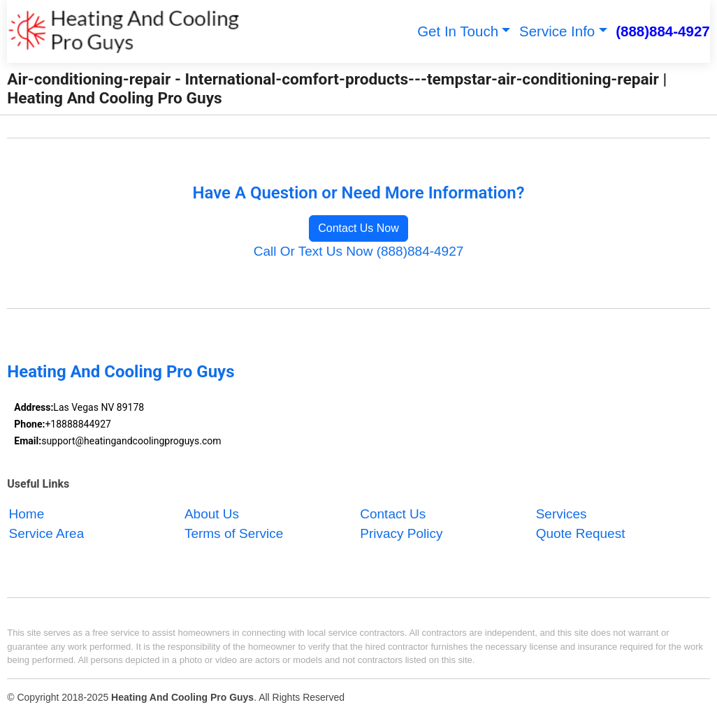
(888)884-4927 (663, 31)
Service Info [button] (557, 31)
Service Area (47, 534)
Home (27, 514)
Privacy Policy (401, 534)
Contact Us (393, 514)
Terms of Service (234, 534)
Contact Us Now (358, 228)
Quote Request (581, 534)
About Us (212, 514)
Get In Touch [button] (458, 31)
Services (562, 514)
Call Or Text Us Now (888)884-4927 (359, 251)
